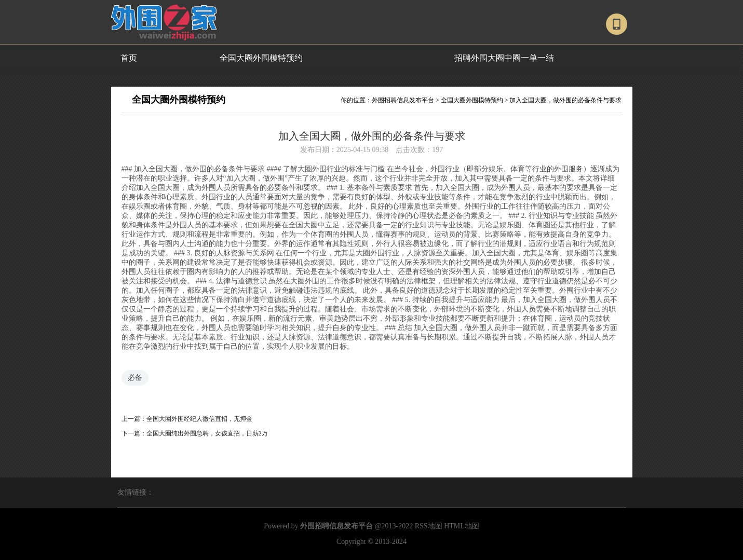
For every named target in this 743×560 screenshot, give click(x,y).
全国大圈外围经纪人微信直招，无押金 (199, 419)
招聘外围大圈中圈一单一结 (504, 58)
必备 (135, 378)
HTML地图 (462, 526)
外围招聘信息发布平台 (403, 100)
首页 (129, 58)
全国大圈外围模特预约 (261, 58)
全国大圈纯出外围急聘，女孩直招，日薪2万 (207, 433)
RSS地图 (429, 526)
